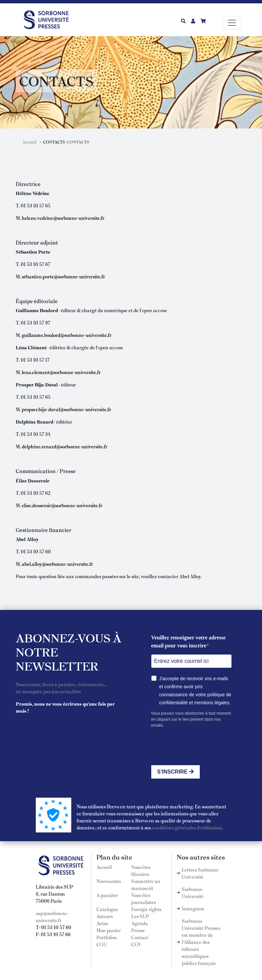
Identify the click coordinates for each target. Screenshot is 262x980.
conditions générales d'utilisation (187, 827)
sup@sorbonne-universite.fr (52, 917)
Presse (138, 930)
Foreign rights (146, 909)
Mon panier (109, 930)
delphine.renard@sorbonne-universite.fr (65, 446)
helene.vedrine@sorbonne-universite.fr (63, 218)
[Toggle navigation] (232, 23)
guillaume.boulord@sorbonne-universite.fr (67, 335)
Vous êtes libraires (141, 870)
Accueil (29, 142)
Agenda (140, 923)
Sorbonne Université (193, 893)
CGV (136, 944)
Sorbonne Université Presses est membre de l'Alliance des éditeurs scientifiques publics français (201, 942)
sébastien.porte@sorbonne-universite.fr (63, 276)
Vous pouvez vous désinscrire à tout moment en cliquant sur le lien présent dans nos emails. (191, 719)
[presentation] (202, 747)
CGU (102, 944)
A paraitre (107, 895)
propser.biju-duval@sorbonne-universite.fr (66, 409)
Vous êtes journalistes (144, 899)
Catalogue (107, 909)
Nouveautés (109, 881)
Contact (140, 937)
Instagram (193, 908)
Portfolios (106, 937)
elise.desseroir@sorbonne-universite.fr (62, 505)
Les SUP (140, 916)
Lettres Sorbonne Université (200, 873)
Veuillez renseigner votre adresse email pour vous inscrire (189, 642)
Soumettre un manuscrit (146, 884)
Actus (102, 923)
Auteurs (105, 916)
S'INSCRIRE (176, 772)
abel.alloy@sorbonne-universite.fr (57, 564)
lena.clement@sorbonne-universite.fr (61, 372)
